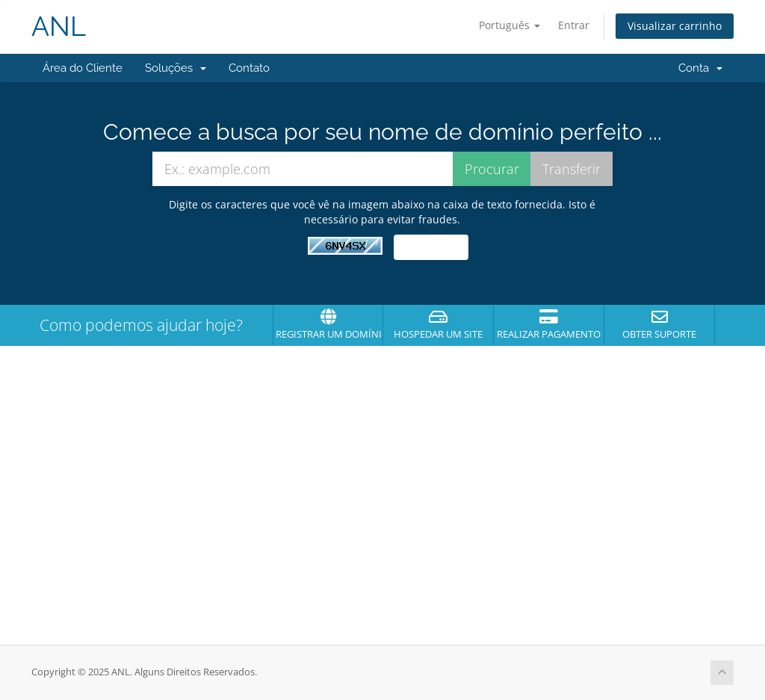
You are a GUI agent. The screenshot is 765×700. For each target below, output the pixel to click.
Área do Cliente (83, 68)
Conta (700, 68)
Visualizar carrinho (675, 26)
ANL (59, 27)
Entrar (574, 25)
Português (510, 25)
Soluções (176, 68)
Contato (249, 68)
